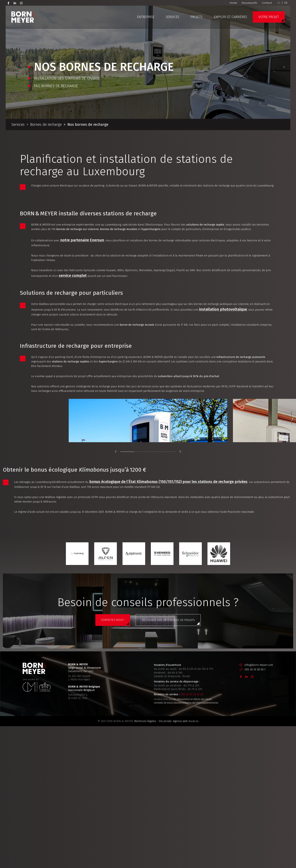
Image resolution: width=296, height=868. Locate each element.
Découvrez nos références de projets (168, 757)
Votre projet (269, 17)
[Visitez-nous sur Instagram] (21, 3)
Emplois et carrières (230, 17)
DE (279, 3)
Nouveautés (249, 3)
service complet (157, 309)
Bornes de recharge (46, 124)
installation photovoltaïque (94, 350)
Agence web (180, 851)
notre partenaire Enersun (92, 267)
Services (172, 17)
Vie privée (165, 851)
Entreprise (146, 17)
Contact (267, 3)
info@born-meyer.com (259, 795)
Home (233, 3)
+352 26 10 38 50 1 (255, 799)
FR (286, 3)
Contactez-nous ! (113, 757)
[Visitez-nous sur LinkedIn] (15, 3)
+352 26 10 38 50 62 (192, 824)
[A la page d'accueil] (23, 17)
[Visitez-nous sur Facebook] (8, 3)
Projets (197, 17)
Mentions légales (145, 851)
